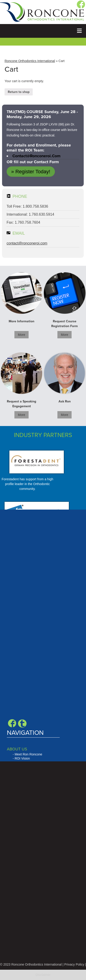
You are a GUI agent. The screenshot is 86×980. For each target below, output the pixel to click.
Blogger (22, 723)
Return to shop (19, 92)
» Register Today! (31, 172)
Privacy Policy (74, 964)
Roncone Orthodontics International (30, 61)
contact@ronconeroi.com (36, 156)
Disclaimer (43, 975)
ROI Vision (22, 758)
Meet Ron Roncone (28, 754)
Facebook (12, 723)
